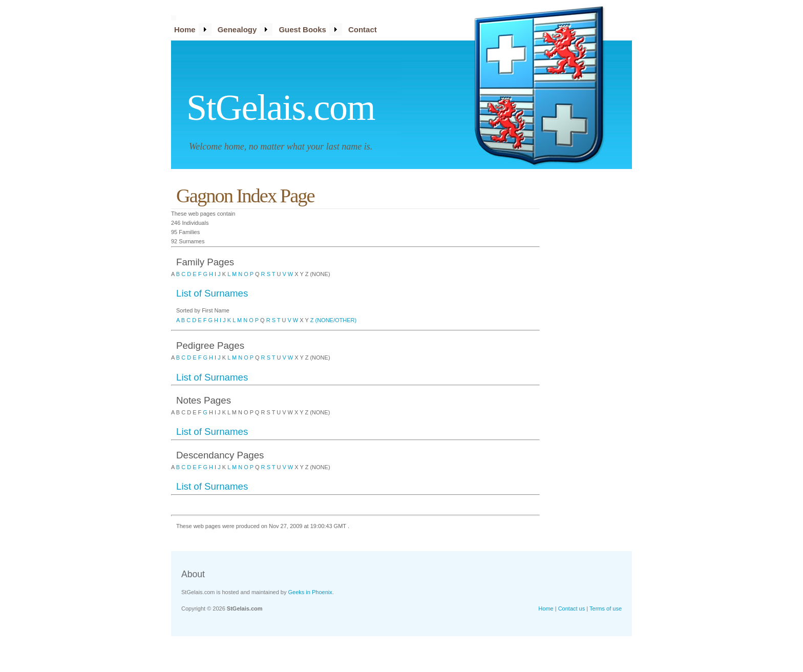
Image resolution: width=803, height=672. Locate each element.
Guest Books (302, 29)
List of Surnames (212, 293)
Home (185, 29)
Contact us (572, 608)
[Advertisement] (591, 335)
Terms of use (606, 608)
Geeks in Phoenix (310, 592)
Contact (363, 29)
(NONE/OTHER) (336, 320)
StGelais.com (281, 108)
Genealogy (237, 29)
